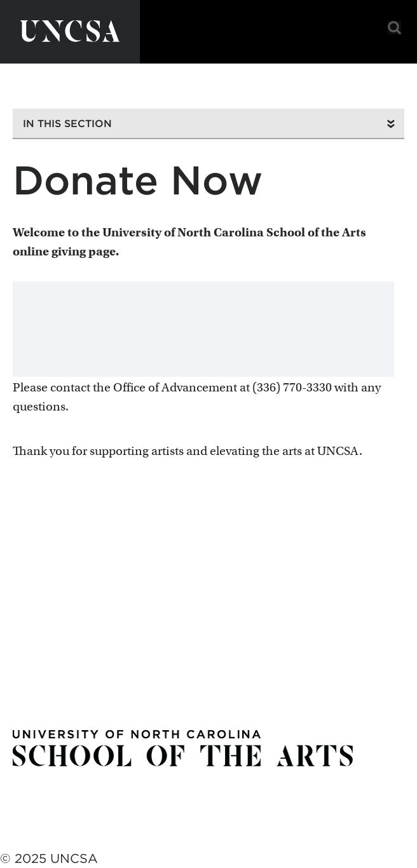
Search (394, 28)
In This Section (67, 124)
